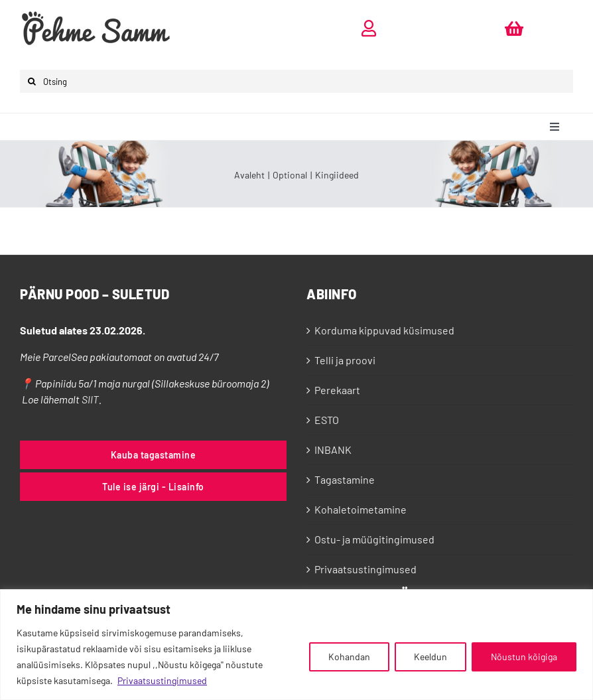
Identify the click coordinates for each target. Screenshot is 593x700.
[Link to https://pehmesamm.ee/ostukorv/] (514, 28)
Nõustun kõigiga (524, 657)
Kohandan (349, 657)
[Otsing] (296, 81)
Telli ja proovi (345, 360)
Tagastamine (345, 479)
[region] (296, 645)
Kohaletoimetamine (361, 509)
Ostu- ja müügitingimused (374, 539)
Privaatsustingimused (162, 680)
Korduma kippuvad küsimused (384, 330)
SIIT (90, 399)
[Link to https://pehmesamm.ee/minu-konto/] (369, 28)
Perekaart (337, 390)
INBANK (333, 450)
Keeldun (430, 657)
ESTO (327, 420)
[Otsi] (32, 81)
